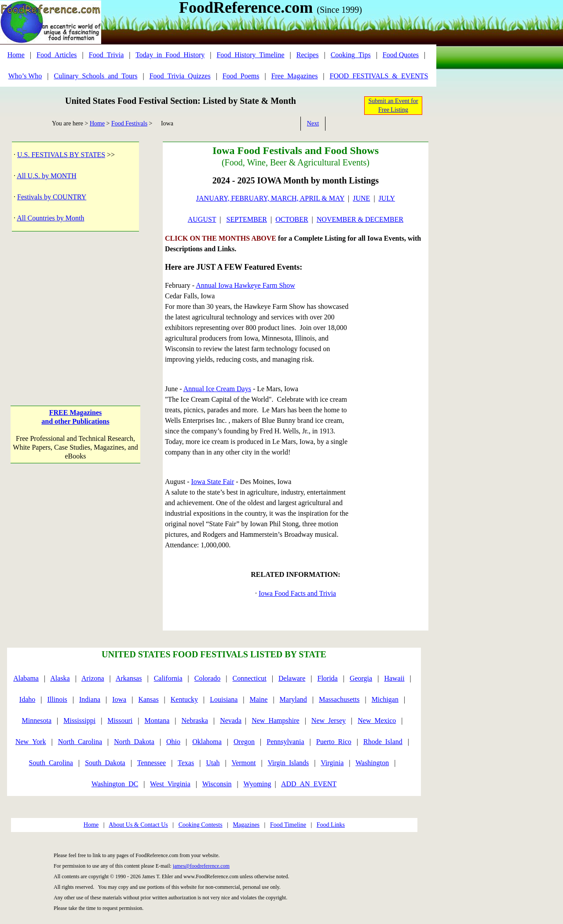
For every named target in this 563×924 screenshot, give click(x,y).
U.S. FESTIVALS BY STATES (61, 155)
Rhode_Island (383, 742)
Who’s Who (25, 76)
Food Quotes (401, 55)
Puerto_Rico (334, 742)
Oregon (244, 742)
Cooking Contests (201, 825)
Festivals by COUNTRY (52, 197)
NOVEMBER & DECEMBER (360, 219)
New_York (31, 742)
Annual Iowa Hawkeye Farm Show (245, 285)
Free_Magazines (295, 76)
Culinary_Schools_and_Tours (95, 76)
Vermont (243, 763)
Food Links (331, 825)
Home (16, 55)
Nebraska (195, 720)
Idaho (27, 699)
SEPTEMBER (247, 219)
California (168, 678)
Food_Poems (241, 76)
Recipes (308, 55)
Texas (186, 763)
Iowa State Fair (213, 482)
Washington (372, 763)
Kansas (148, 699)
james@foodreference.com (201, 866)
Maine (259, 699)
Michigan (385, 699)
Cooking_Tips (351, 55)
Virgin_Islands (288, 763)
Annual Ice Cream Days (217, 389)
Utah (213, 763)
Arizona (93, 678)
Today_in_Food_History (170, 55)
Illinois (57, 699)
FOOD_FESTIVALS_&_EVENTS (379, 76)
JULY (387, 198)
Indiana (90, 699)
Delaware (292, 678)
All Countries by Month (50, 218)
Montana (157, 720)
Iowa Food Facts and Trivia (297, 593)
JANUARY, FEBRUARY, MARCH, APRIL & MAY (270, 198)
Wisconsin (217, 784)
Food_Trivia (106, 55)
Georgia (361, 678)
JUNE (361, 198)
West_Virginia (170, 784)
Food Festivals (129, 123)
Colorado (208, 678)
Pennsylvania (285, 742)
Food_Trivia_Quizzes (180, 76)
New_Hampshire (275, 720)
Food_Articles (57, 55)
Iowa (119, 699)
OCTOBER (292, 219)
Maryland (293, 699)
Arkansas (129, 678)
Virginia (332, 763)
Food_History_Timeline (250, 55)
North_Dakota (134, 742)
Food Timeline (288, 825)
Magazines (246, 825)
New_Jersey (329, 720)
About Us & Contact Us (138, 825)
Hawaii (394, 678)
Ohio (173, 742)
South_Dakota (105, 763)
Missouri (120, 720)
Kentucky (184, 699)
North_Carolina (80, 742)
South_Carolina (51, 763)
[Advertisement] (75, 309)
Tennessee (152, 763)
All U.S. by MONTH (47, 176)
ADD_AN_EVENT (309, 784)
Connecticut (249, 678)
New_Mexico (377, 720)
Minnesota (37, 720)
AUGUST (202, 219)
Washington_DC (115, 784)
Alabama (26, 678)
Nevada (231, 720)
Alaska (60, 678)
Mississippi (79, 720)
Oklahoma (207, 742)
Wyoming (258, 784)
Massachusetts (339, 699)
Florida (328, 678)
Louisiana (224, 699)
